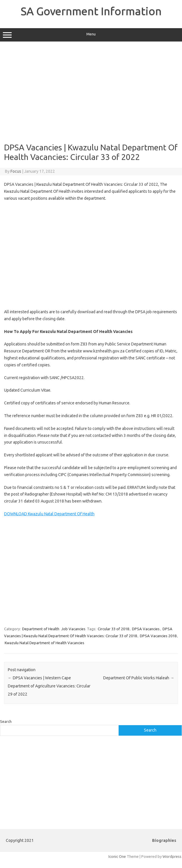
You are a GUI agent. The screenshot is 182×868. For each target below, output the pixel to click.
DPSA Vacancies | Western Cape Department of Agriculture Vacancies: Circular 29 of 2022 (49, 686)
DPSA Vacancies (146, 629)
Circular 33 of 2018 (113, 629)
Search (6, 721)
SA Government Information (91, 11)
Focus (16, 171)
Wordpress (172, 856)
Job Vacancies (73, 629)
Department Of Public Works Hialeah (139, 678)
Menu (91, 35)
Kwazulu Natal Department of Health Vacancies (44, 643)
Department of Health (41, 629)
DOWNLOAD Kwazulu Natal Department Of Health (49, 514)
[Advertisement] (90, 92)
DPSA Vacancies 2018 (158, 636)
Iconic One (117, 856)
